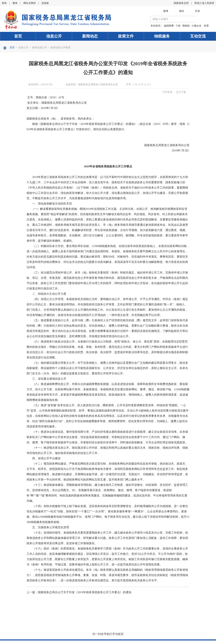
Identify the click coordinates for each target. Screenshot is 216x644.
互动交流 (198, 36)
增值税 (186, 26)
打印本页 (167, 92)
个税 (178, 26)
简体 (4, 3)
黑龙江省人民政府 (204, 3)
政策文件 (126, 36)
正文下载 (181, 92)
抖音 (198, 11)
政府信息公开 (39, 48)
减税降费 (169, 26)
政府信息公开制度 (61, 48)
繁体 (15, 3)
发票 (206, 26)
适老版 (45, 3)
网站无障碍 (30, 3)
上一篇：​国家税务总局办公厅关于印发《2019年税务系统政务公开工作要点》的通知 (79, 592)
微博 (166, 11)
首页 (18, 36)
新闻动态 (90, 36)
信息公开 (54, 36)
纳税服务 (162, 36)
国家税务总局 (181, 3)
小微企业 (196, 26)
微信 (182, 11)
